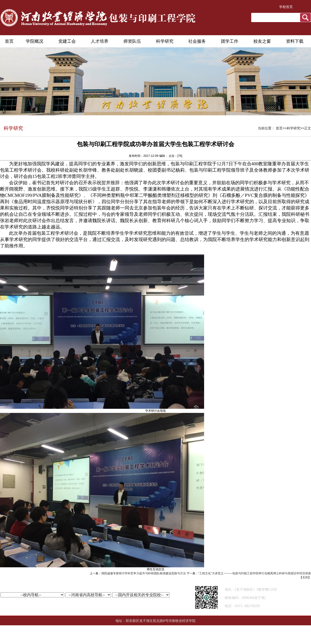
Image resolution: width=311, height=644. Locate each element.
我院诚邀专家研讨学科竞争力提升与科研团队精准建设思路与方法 (144, 573)
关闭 (305, 577)
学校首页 (286, 7)
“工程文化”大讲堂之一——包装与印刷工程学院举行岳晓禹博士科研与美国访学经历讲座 (255, 573)
